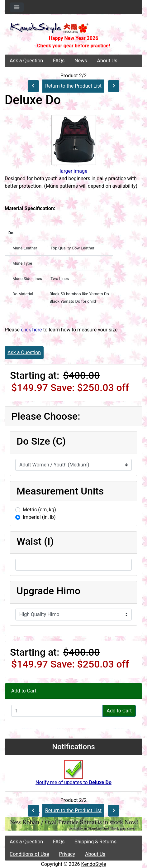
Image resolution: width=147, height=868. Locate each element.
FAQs (59, 61)
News (81, 61)
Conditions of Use (29, 854)
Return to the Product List (73, 86)
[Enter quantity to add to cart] (57, 711)
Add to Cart (119, 711)
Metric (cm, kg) (39, 510)
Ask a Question (26, 61)
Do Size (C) (41, 441)
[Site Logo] (73, 29)
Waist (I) (35, 541)
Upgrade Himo (48, 591)
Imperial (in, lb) (39, 517)
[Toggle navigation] (17, 7)
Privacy (67, 854)
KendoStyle (93, 864)
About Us (107, 61)
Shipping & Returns (95, 842)
